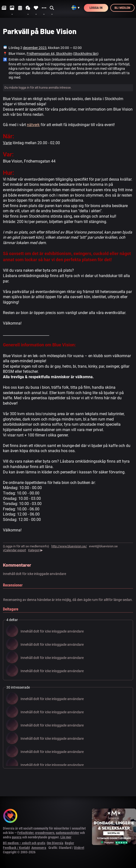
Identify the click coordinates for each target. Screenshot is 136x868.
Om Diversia (55, 843)
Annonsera (39, 848)
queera (17, 837)
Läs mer (66, 837)
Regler (69, 843)
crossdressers (45, 833)
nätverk (33, 125)
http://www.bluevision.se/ (69, 546)
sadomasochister (68, 833)
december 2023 (35, 48)
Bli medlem (122, 8)
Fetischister (25, 833)
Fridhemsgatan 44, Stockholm (49, 54)
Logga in (96, 8)
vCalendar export (14, 550)
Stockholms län (86, 54)
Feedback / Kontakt (16, 848)
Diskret (79, 848)
